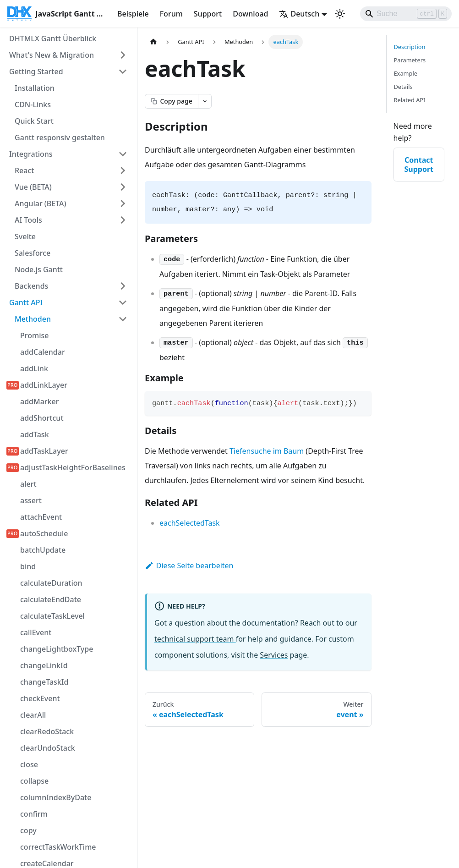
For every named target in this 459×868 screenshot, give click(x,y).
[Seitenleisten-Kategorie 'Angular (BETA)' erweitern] (123, 203)
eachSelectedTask (190, 523)
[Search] (406, 14)
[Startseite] (153, 42)
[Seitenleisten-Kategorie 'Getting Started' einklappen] (123, 71)
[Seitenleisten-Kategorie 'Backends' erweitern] (123, 286)
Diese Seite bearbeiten (189, 566)
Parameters (410, 60)
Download (250, 14)
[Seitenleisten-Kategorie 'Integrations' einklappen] (123, 154)
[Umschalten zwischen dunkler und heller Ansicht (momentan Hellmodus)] (340, 14)
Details (403, 87)
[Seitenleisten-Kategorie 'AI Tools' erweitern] (123, 220)
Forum (171, 14)
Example (406, 73)
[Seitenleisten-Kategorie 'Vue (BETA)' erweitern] (123, 187)
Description (410, 47)
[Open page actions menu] (205, 101)
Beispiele (133, 14)
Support (208, 14)
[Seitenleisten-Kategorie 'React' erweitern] (123, 170)
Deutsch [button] (299, 14)
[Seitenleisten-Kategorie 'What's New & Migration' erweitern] (123, 55)
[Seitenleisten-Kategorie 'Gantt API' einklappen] (123, 302)
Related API (410, 100)
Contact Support (419, 165)
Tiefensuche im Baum (267, 451)
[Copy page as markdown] (171, 101)
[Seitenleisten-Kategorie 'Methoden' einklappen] (123, 319)
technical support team (195, 639)
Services (274, 655)
